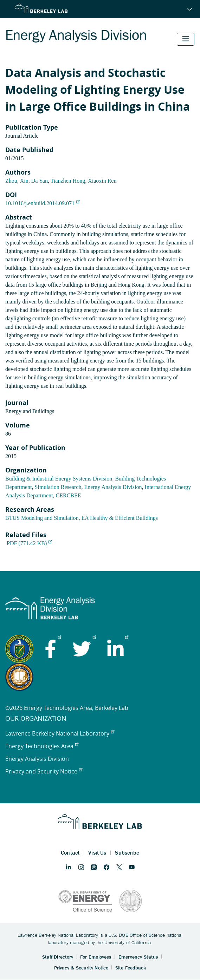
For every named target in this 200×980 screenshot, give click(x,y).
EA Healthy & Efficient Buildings (119, 518)
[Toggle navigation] (186, 39)
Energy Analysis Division (113, 487)
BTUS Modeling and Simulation (42, 518)
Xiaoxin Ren (102, 181)
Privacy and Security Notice (44, 771)
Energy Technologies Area (42, 746)
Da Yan (40, 181)
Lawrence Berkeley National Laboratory (60, 733)
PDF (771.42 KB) (29, 543)
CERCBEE (69, 495)
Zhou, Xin (17, 181)
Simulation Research (58, 487)
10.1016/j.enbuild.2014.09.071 (42, 203)
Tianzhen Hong (68, 181)
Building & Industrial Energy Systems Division (59, 479)
